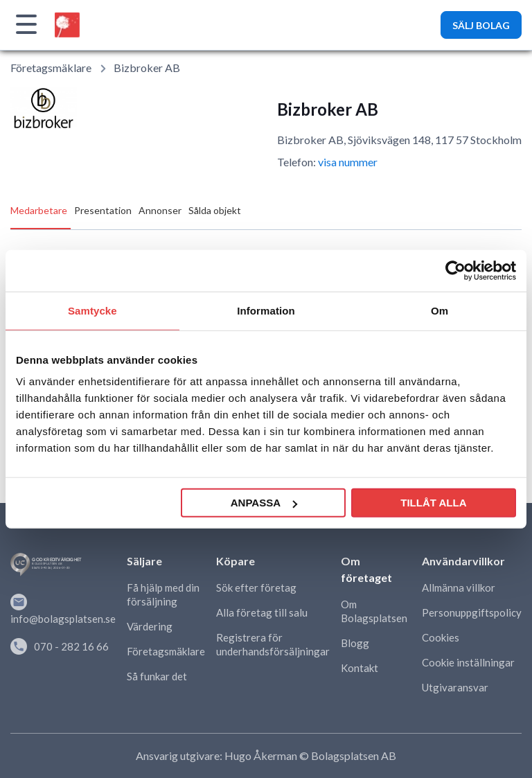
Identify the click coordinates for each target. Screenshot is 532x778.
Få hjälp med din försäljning (163, 594)
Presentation (103, 210)
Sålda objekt (215, 210)
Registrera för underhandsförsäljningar (273, 644)
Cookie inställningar (468, 662)
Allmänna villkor (459, 587)
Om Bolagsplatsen (374, 611)
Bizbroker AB (147, 68)
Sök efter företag (256, 587)
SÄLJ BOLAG (481, 25)
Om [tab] (440, 310)
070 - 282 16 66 (60, 646)
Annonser (160, 210)
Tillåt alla (433, 503)
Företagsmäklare (51, 68)
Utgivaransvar (455, 687)
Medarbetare (39, 210)
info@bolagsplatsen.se (63, 609)
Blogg (355, 643)
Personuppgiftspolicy (472, 612)
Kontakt (360, 668)
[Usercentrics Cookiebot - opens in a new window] (455, 270)
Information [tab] (266, 310)
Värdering (150, 626)
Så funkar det (157, 676)
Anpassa (264, 503)
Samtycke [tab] (92, 310)
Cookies (441, 637)
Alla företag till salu (262, 612)
